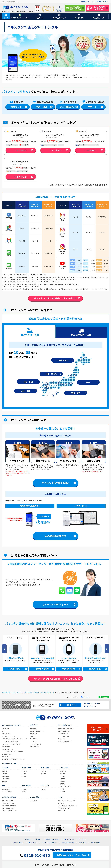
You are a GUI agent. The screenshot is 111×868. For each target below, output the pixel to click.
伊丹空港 (43, 771)
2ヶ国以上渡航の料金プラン (38, 731)
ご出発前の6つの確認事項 (9, 806)
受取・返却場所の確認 (8, 808)
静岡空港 (43, 774)
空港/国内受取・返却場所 (65, 742)
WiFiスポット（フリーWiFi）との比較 (12, 752)
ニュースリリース (69, 839)
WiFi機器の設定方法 (55, 536)
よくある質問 (34, 801)
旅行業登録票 (82, 843)
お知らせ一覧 (62, 811)
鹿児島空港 (63, 782)
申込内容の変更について (9, 803)
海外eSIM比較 (6, 747)
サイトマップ (82, 839)
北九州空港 (63, 771)
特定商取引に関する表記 (52, 839)
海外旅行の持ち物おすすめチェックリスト (14, 759)
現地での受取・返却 (64, 737)
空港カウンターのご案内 (92, 704)
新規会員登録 (85, 1)
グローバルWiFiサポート (55, 605)
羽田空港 (5, 774)
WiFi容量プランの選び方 (9, 737)
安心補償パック (34, 739)
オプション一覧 (34, 742)
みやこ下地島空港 (65, 787)
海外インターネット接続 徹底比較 (11, 744)
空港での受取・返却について (66, 729)
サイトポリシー (33, 843)
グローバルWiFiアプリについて (67, 801)
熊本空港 (63, 774)
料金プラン (16, 107)
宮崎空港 (63, 779)
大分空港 (63, 776)
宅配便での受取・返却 (64, 731)
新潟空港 (24, 789)
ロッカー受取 (62, 739)
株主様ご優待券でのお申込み (100, 1)
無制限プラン (34, 734)
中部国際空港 (6, 779)
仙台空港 (24, 776)
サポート (92, 107)
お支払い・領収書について (9, 811)
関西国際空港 (6, 776)
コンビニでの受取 (63, 734)
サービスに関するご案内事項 (10, 742)
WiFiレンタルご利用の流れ (55, 483)
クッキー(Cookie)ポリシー (50, 843)
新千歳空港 (25, 771)
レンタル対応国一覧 (36, 744)
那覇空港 (63, 784)
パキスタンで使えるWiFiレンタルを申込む (55, 298)
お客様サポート (6, 757)
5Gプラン (33, 737)
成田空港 (5, 771)
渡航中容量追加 (34, 747)
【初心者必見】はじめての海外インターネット (15, 739)
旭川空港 (24, 774)
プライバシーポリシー (18, 843)
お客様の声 (61, 803)
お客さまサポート (91, 706)
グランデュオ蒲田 (7, 792)
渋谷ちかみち (6, 789)
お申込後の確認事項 (8, 801)
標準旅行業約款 (95, 843)
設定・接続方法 (6, 734)
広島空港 (43, 789)
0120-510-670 (35, 856)
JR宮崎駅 (63, 792)
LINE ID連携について (8, 754)
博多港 (62, 789)
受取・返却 (42, 107)
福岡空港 (5, 782)
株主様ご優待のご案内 (64, 808)
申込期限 (5, 731)
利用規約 (28, 839)
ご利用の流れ (67, 107)
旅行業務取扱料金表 (68, 843)
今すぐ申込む (21, 150)
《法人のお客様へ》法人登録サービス (68, 806)
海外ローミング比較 (8, 749)
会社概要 (37, 839)
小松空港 (24, 792)
